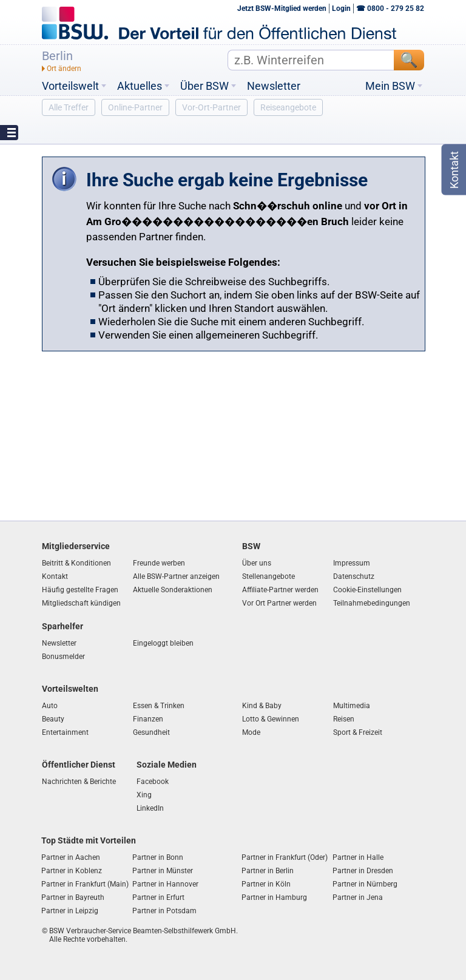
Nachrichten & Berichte (79, 782)
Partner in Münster (163, 871)
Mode (251, 732)
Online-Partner (135, 107)
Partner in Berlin (268, 871)
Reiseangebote (288, 107)
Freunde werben (159, 563)
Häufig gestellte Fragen (80, 590)
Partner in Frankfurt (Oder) (285, 857)
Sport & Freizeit (358, 732)
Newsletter (274, 86)
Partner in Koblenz (72, 871)
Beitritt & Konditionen (76, 563)
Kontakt (55, 576)
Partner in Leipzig (70, 911)
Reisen (344, 719)
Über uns (257, 563)
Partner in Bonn (158, 857)
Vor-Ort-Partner (211, 107)
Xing (144, 795)
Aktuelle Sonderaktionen (173, 590)
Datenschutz (354, 576)
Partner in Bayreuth (73, 897)
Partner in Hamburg (274, 897)
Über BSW (204, 86)
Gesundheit (151, 732)
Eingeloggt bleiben (163, 643)
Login (341, 8)
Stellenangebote (268, 576)
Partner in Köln (266, 884)
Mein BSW (390, 86)
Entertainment (65, 732)
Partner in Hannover (165, 884)
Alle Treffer (69, 107)
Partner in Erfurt (158, 897)
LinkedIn (150, 808)
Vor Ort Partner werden (279, 603)
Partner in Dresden (363, 871)
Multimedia (352, 706)
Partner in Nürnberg (365, 884)
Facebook (153, 782)
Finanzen (148, 719)
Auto (50, 706)
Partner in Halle (358, 857)
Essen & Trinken (159, 706)
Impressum (352, 563)
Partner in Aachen (71, 857)
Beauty (53, 719)
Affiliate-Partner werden (280, 590)
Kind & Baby (262, 706)
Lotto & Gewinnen (271, 719)
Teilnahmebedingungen (372, 603)
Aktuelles (140, 86)
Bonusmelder (63, 657)
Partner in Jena (358, 897)
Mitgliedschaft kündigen (81, 603)
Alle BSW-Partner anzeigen (176, 576)
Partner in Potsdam (164, 911)
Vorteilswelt (70, 86)
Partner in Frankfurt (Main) (85, 884)
